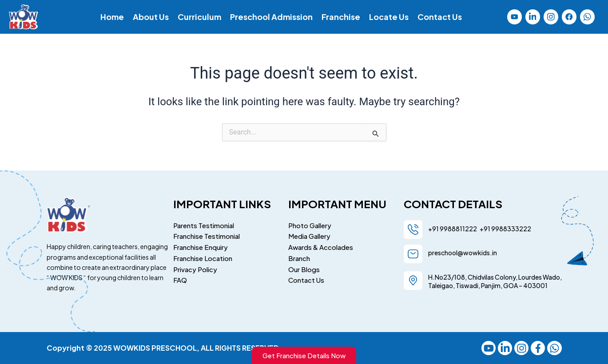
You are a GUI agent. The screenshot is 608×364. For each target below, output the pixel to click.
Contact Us (440, 17)
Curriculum (199, 17)
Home (112, 17)
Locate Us (389, 17)
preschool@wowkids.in (463, 251)
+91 (484, 227)
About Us (151, 17)
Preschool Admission (271, 17)
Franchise (341, 17)
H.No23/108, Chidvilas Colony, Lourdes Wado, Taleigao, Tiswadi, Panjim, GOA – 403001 (495, 280)
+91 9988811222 (453, 227)
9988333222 (511, 227)
